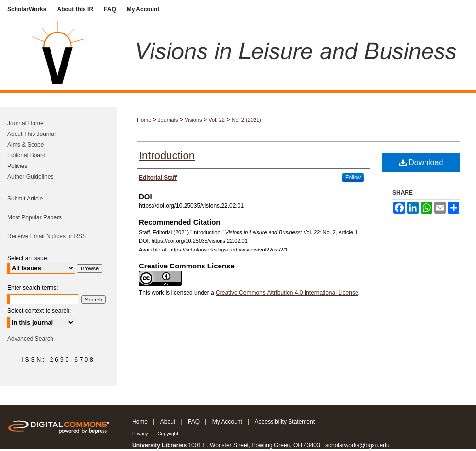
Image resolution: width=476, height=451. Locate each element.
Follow (353, 177)
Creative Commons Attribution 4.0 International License (287, 293)
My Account (227, 422)
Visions (193, 120)
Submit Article (25, 199)
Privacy (140, 434)
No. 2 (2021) (246, 120)
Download (421, 162)
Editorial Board (26, 155)
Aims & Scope (25, 145)
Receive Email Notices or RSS (47, 236)
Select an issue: (28, 258)
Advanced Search (30, 339)
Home (144, 120)
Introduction (167, 156)
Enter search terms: (33, 288)
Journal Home (25, 123)
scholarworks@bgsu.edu (357, 445)
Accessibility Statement (285, 422)
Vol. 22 (217, 120)
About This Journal (32, 134)
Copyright (168, 434)
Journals (168, 120)
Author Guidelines (30, 177)
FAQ (194, 422)
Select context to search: (39, 311)
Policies (17, 166)
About (168, 422)
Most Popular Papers (34, 217)
